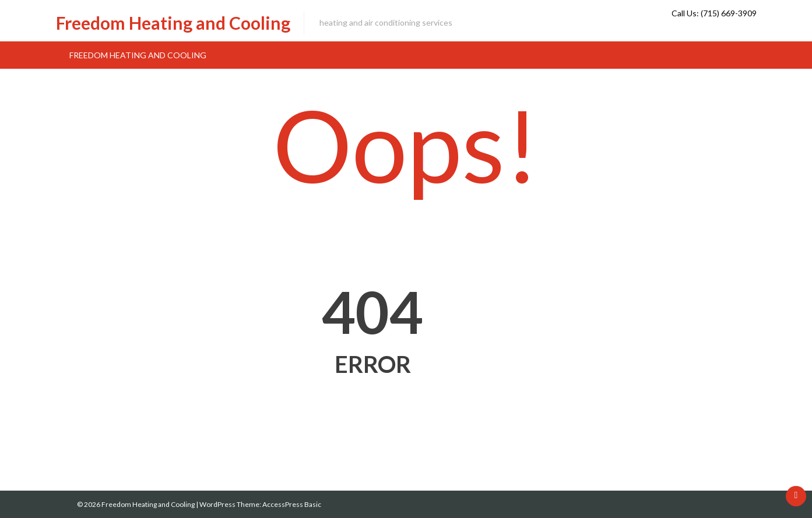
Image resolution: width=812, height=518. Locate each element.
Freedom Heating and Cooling (173, 23)
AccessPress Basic (292, 504)
